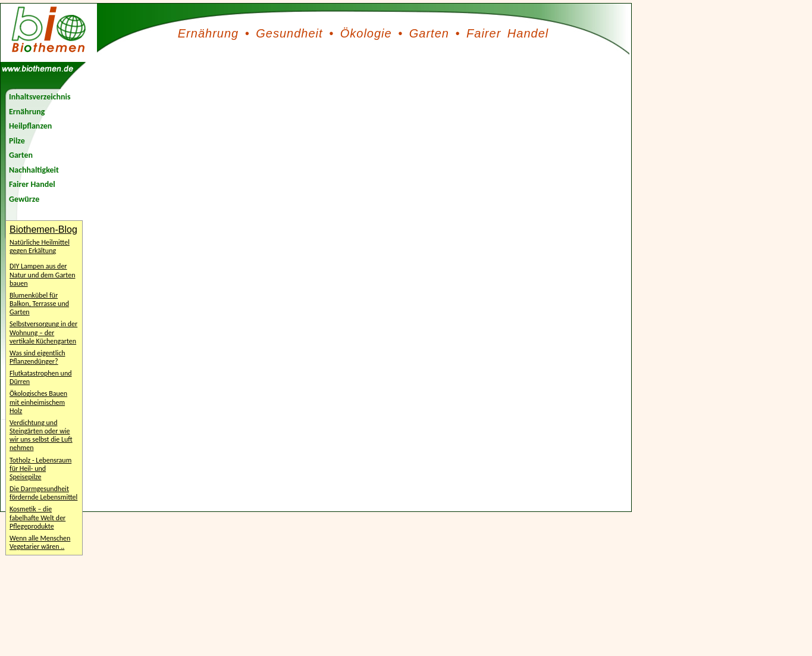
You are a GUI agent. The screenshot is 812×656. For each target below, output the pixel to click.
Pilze (17, 141)
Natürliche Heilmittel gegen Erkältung (40, 246)
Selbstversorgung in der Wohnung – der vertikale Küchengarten (43, 332)
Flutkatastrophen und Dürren (41, 377)
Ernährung (208, 33)
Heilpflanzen (30, 126)
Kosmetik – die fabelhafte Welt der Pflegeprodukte (37, 517)
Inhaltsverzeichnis (40, 97)
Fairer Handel (507, 33)
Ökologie (366, 33)
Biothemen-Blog (43, 229)
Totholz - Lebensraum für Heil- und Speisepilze (40, 468)
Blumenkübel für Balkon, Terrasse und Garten (39, 304)
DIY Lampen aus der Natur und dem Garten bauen (42, 274)
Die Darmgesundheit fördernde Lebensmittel (43, 493)
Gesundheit (289, 33)
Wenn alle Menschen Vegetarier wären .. (40, 542)
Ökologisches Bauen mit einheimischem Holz (38, 402)
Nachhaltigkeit (34, 170)
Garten (429, 33)
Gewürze (24, 199)
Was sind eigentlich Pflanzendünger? (37, 357)
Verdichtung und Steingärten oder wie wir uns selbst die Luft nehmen (41, 435)
